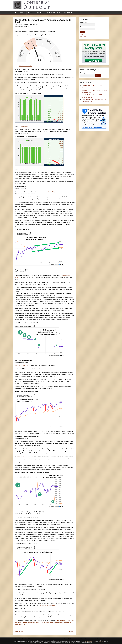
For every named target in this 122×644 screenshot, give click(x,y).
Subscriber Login (68, 13)
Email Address (84, 23)
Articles (22, 13)
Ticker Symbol (84, 73)
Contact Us (40, 13)
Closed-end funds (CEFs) (21, 366)
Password (83, 27)
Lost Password (84, 36)
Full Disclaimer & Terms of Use (90, 641)
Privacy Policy (101, 641)
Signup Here (84, 34)
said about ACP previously (23, 456)
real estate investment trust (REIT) (46, 192)
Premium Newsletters (53, 13)
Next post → (71, 631)
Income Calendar (23, 126)
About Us (31, 13)
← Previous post (19, 631)
